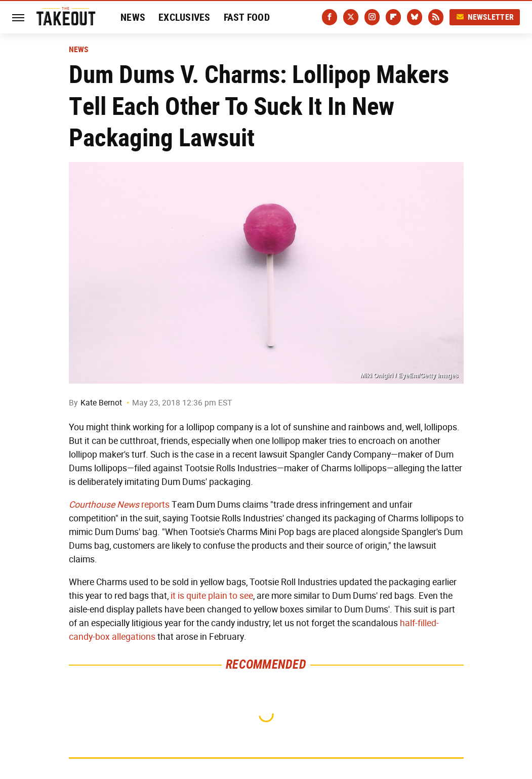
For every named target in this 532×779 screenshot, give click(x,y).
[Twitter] (351, 17)
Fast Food (247, 17)
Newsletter (485, 17)
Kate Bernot (101, 403)
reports (119, 505)
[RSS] (436, 17)
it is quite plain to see (212, 596)
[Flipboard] (393, 17)
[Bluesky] (415, 17)
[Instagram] (372, 17)
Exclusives (185, 17)
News (133, 17)
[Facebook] (330, 17)
